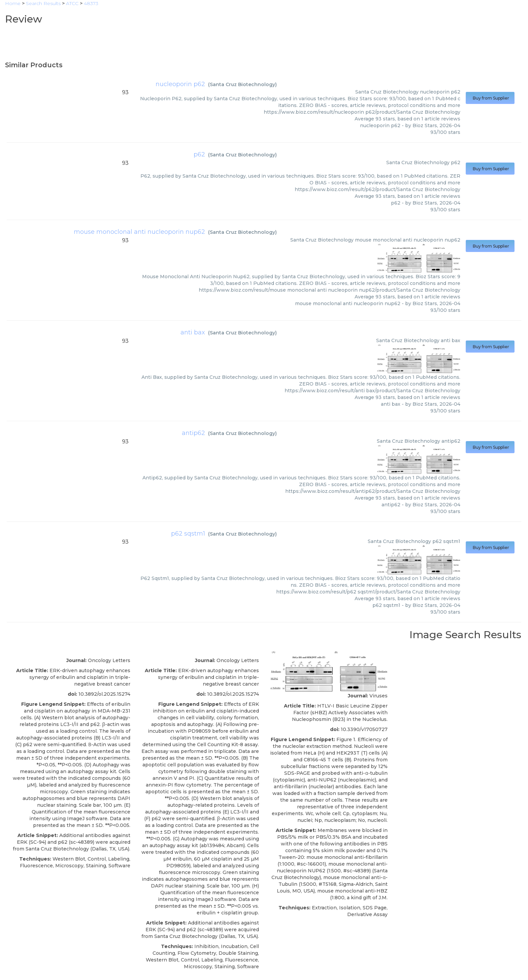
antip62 (193, 433)
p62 (199, 154)
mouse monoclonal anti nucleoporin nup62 (139, 232)
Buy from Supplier (490, 98)
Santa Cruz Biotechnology (242, 84)
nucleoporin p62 (180, 84)
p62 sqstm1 (188, 534)
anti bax (193, 332)
